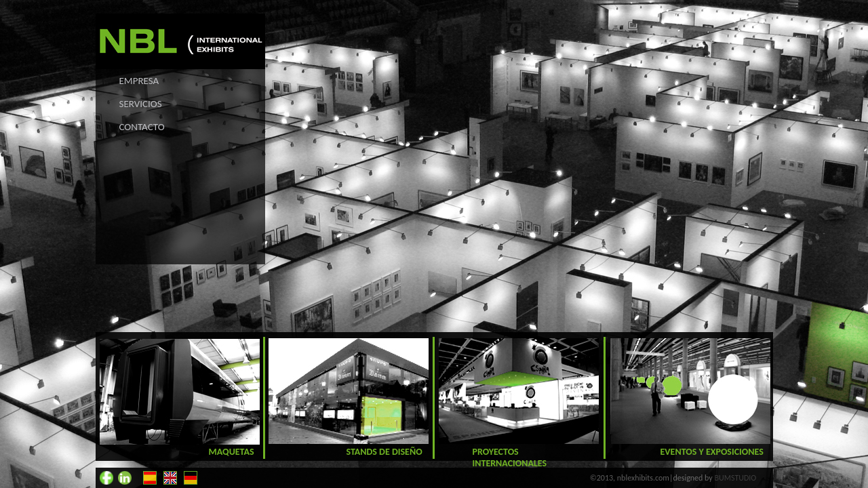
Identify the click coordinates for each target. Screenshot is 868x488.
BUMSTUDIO (736, 478)
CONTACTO (142, 127)
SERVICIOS (141, 104)
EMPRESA (139, 81)
